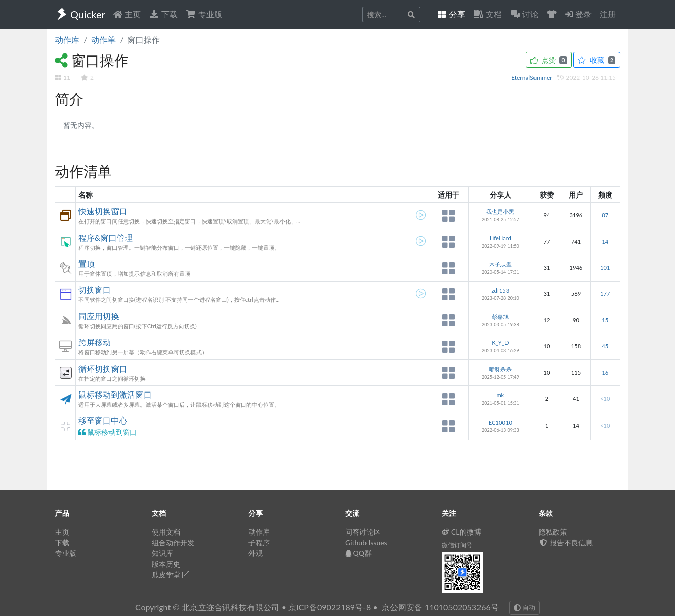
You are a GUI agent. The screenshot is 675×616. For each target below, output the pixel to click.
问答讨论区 (363, 532)
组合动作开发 (173, 542)
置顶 (87, 263)
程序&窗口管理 (106, 237)
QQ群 (358, 553)
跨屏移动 (95, 342)
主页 (127, 14)
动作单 (103, 39)
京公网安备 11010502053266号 (440, 607)
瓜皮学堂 (171, 575)
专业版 (204, 14)
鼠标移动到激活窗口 (115, 394)
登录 (578, 14)
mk (500, 395)
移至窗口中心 (103, 420)
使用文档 (166, 532)
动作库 (67, 39)
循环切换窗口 (103, 368)
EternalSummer (532, 78)
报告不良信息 (566, 542)
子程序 (259, 542)
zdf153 (501, 290)
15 (605, 320)
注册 (608, 14)
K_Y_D (500, 342)
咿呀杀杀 (500, 369)
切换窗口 (95, 289)
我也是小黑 (500, 212)
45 (605, 346)
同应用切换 (99, 316)
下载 (163, 14)
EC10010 (500, 422)
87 (605, 215)
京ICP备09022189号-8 (329, 607)
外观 (256, 553)
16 (605, 372)
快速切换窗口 (103, 211)
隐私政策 (553, 532)
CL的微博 (461, 532)
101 (605, 268)
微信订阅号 (457, 545)
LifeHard (500, 238)
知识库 (162, 553)
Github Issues (366, 542)
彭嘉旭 (500, 316)
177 (605, 293)
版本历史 (166, 564)
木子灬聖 (500, 264)
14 (605, 242)
